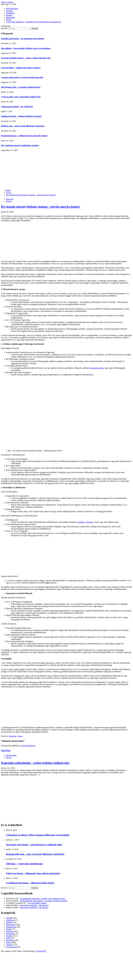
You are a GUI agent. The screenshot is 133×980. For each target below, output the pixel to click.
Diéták (9, 20)
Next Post (6, 750)
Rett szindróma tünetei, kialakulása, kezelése (20, 145)
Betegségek (11, 17)
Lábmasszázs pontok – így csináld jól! (17, 107)
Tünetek (9, 11)
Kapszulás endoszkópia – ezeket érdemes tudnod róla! (35, 763)
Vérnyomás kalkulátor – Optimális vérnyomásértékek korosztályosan (33, 22)
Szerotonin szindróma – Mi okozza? (34, 905)
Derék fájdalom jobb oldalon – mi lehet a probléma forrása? (44, 901)
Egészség (10, 199)
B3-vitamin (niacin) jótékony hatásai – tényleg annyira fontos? (41, 207)
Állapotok (10, 920)
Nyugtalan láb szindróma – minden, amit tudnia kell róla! (42, 899)
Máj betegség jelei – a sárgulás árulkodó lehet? (21, 87)
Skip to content (7, 2)
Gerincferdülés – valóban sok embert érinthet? (21, 68)
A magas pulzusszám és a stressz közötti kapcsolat (22, 77)
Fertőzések (10, 934)
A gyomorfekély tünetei (37, 903)
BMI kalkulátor (12, 8)
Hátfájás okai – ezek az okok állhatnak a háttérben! (23, 126)
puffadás (81, 522)
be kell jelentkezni (28, 746)
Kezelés (9, 15)
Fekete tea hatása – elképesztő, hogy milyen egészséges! (33, 873)
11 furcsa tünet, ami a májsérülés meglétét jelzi (21, 97)
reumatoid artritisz (97, 368)
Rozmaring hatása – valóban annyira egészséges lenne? (24, 136)
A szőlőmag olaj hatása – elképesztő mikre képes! (30, 883)
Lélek (8, 938)
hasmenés (89, 522)
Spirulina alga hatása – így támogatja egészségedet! (23, 39)
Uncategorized (12, 947)
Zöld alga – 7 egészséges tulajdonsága (24, 864)
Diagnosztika (11, 755)
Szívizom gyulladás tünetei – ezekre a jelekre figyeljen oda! (26, 58)
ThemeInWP (41, 951)
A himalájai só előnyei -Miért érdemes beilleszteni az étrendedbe (38, 835)
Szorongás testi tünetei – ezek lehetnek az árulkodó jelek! (34, 845)
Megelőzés (10, 13)
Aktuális (9, 918)
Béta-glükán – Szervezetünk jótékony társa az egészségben (26, 48)
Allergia (9, 922)
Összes (9, 201)
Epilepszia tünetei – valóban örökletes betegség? (21, 116)
